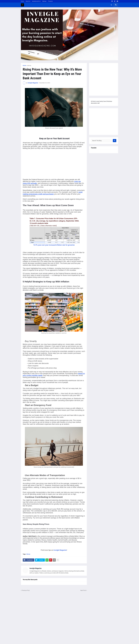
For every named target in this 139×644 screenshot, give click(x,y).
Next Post (83, 590)
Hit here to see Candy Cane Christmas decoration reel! (101, 102)
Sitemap (44, 1)
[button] (111, 5)
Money (29, 65)
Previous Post (26, 590)
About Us (28, 1)
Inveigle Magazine (60, 550)
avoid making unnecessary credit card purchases (53, 193)
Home (22, 1)
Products (50, 1)
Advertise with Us (36, 1)
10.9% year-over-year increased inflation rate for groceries (54, 245)
